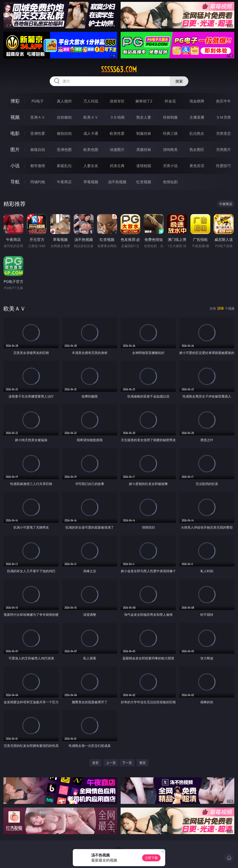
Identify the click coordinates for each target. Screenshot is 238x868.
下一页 (127, 763)
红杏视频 (144, 182)
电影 (15, 133)
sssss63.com (119, 69)
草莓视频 (91, 182)
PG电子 (38, 101)
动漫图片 (117, 150)
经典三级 (170, 133)
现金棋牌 (197, 101)
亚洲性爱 (38, 133)
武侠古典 (117, 166)
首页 (95, 763)
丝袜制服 (170, 117)
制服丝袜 (144, 133)
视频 (15, 117)
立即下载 (151, 858)
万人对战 (91, 101)
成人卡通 (91, 133)
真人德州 (64, 101)
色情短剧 (170, 182)
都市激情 (38, 166)
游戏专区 (117, 101)
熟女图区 (197, 150)
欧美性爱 (117, 133)
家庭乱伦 (64, 166)
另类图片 (223, 150)
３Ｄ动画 (117, 117)
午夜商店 (64, 182)
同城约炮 (38, 182)
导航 (15, 182)
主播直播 (197, 117)
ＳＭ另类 (223, 117)
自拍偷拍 (64, 117)
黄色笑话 (197, 166)
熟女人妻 (144, 117)
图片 (15, 149)
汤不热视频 (117, 182)
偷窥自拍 (38, 150)
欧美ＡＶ (91, 117)
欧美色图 (91, 150)
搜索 (179, 81)
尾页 (143, 763)
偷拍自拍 (64, 133)
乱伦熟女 (197, 133)
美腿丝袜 (144, 150)
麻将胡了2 (144, 101)
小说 (15, 166)
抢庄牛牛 (223, 101)
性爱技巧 (223, 166)
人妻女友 (91, 166)
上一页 (111, 763)
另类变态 (223, 133)
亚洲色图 (64, 150)
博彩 (15, 101)
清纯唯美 (170, 150)
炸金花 (170, 101)
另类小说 (170, 166)
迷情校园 (144, 166)
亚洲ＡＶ (38, 117)
